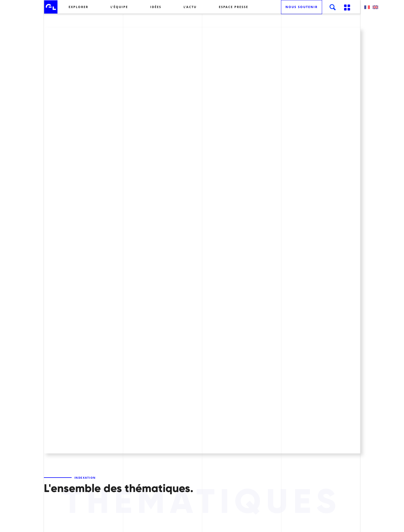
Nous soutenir (302, 7)
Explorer (78, 7)
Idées (156, 7)
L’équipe (119, 7)
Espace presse (234, 7)
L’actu (190, 7)
